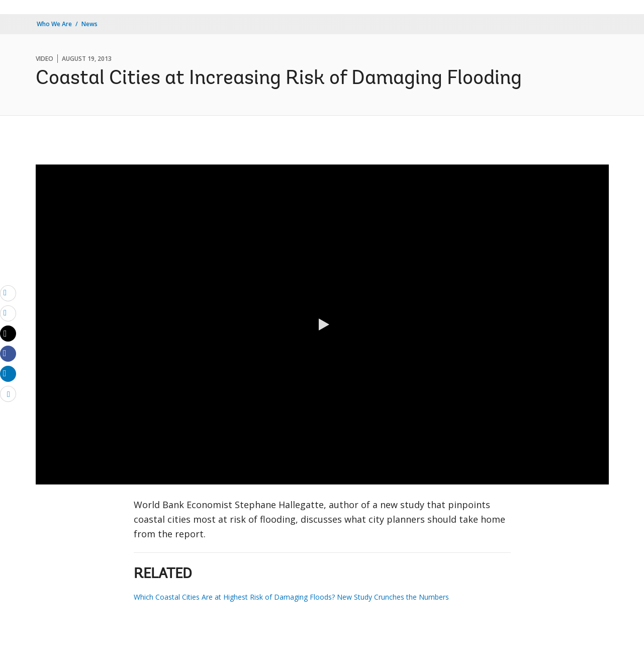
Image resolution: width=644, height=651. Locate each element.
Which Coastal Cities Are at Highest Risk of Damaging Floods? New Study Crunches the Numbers (291, 597)
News (89, 24)
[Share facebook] (8, 353)
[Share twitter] (8, 334)
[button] (322, 324)
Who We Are (54, 24)
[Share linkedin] (8, 373)
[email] (8, 293)
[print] (8, 313)
